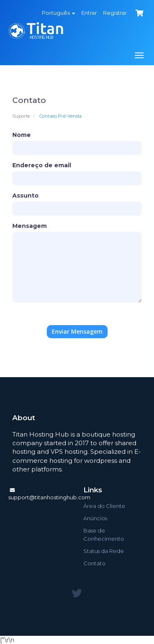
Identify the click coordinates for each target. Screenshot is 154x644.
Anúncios (95, 518)
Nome (22, 135)
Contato (94, 563)
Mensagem (30, 226)
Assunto (25, 196)
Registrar (115, 13)
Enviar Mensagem (77, 331)
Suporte (21, 116)
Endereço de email (42, 165)
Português (59, 13)
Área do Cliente (104, 506)
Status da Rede (104, 551)
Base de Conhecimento (104, 535)
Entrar (89, 13)
